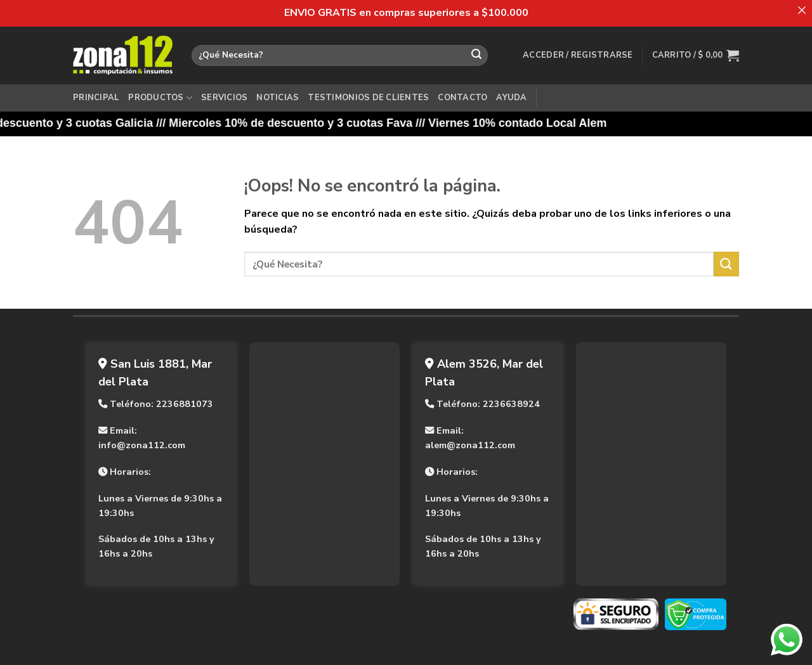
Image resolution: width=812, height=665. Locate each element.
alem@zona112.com (470, 445)
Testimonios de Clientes (368, 98)
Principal (96, 98)
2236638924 (511, 404)
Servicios (224, 98)
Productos (160, 98)
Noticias (278, 98)
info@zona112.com (142, 445)
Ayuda (511, 98)
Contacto (462, 98)
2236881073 (185, 404)
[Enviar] (476, 55)
